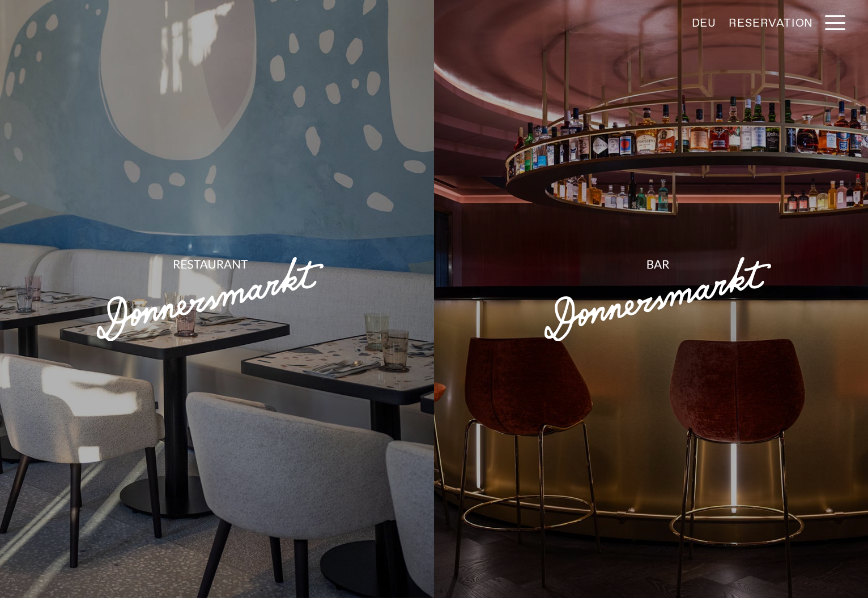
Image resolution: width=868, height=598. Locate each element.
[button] (835, 23)
